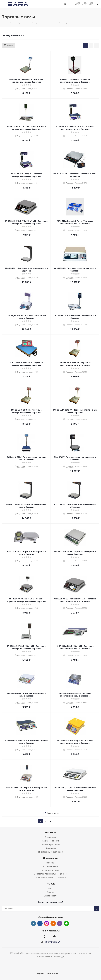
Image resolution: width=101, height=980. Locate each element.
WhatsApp (66, 923)
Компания (51, 832)
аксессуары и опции (13, 35)
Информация (51, 858)
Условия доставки (50, 870)
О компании (51, 837)
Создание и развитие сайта (47, 974)
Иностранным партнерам (51, 852)
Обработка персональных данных (50, 874)
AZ (59, 942)
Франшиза (51, 848)
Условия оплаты (51, 866)
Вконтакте (33, 923)
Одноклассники (53, 923)
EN (56, 942)
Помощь (50, 863)
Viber (60, 923)
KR (52, 942)
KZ (46, 942)
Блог (51, 888)
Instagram (47, 923)
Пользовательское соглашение (50, 877)
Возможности (50, 896)
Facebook (40, 923)
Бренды (51, 892)
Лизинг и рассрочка (50, 844)
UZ (49, 942)
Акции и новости (50, 841)
